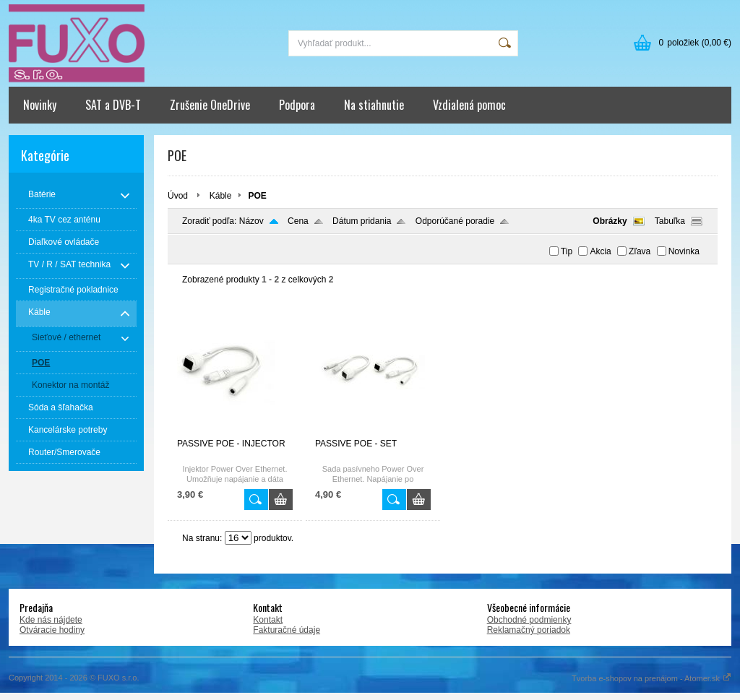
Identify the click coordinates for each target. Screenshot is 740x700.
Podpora (297, 105)
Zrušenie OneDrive (210, 105)
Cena (298, 221)
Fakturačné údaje (287, 630)
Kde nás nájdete (51, 620)
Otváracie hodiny (52, 630)
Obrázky (610, 221)
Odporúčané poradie (455, 221)
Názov (251, 221)
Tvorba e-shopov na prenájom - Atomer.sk (651, 678)
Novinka (684, 251)
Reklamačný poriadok (529, 630)
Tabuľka (670, 221)
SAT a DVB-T (113, 105)
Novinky (40, 105)
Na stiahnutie (374, 105)
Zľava (640, 251)
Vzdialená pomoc (469, 105)
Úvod (178, 196)
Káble (221, 196)
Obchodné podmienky (529, 620)
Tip (567, 251)
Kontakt (268, 620)
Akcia (600, 251)
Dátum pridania (362, 221)
